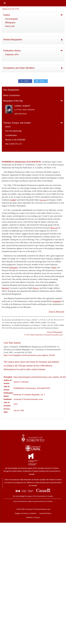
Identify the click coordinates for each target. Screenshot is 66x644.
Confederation (11, 135)
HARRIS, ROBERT (22, 106)
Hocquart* (14, 267)
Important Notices (45, 513)
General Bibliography (55, 332)
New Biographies (11, 90)
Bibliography (10, 23)
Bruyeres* (6, 288)
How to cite (10, 26)
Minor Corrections (12, 95)
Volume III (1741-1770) (11, 9)
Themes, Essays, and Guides (17, 123)
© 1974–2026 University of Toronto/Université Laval (43, 335)
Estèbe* (13, 200)
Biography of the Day (13, 101)
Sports (8, 127)
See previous (21, 114)
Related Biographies (13, 40)
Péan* (54, 267)
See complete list (13, 144)
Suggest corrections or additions (26, 513)
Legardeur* (57, 301)
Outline (7, 15)
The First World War (13, 131)
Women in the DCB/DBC (15, 140)
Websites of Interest (33, 517)
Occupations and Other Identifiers (19, 68)
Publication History (12, 51)
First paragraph (12, 19)
